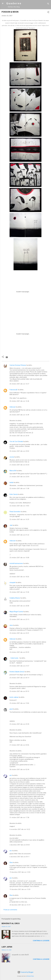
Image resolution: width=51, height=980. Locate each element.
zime (11, 625)
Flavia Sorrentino (15, 512)
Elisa (11, 862)
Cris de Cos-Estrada (16, 441)
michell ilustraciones (16, 563)
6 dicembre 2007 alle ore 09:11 (20, 857)
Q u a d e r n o (14, 3)
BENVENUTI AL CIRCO (11, 923)
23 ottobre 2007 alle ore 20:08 (19, 606)
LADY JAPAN (7, 947)
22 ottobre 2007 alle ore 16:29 (19, 519)
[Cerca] (48, 4)
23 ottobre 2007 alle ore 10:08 (19, 558)
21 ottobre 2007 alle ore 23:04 (19, 477)
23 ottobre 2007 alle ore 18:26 (19, 577)
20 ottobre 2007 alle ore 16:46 (19, 401)
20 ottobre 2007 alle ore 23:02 (19, 451)
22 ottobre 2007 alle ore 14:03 (19, 506)
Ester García (14, 494)
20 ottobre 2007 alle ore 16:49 (19, 415)
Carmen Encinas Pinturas (18, 365)
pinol (11, 709)
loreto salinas (14, 697)
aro (11, 775)
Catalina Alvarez (15, 598)
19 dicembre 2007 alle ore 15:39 (20, 889)
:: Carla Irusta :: (14, 658)
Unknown (13, 407)
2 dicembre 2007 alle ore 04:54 (20, 845)
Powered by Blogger (26, 972)
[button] (48, 12)
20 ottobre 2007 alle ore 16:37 (19, 384)
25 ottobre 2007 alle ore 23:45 (19, 724)
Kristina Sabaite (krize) (17, 672)
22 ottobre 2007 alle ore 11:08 (19, 488)
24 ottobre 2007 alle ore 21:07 (19, 666)
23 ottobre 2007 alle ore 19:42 (19, 592)
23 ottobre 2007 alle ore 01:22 (19, 535)
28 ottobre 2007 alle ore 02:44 (19, 769)
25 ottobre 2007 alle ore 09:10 (19, 691)
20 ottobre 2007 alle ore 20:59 (19, 436)
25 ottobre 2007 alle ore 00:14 (19, 678)
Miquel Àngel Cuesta (16, 612)
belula (11, 482)
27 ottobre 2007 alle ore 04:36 (19, 745)
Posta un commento (10, 910)
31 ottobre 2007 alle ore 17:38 (19, 818)
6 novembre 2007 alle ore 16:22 (20, 829)
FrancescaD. (14, 390)
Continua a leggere (41, 941)
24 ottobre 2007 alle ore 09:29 (19, 652)
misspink (12, 582)
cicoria (12, 457)
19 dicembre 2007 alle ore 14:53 (20, 872)
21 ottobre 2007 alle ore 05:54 (19, 465)
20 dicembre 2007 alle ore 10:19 (20, 905)
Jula (11, 525)
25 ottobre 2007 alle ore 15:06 (19, 703)
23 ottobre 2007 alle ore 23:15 (19, 619)
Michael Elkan (30, 976)
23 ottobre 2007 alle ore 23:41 (19, 633)
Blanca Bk (13, 471)
